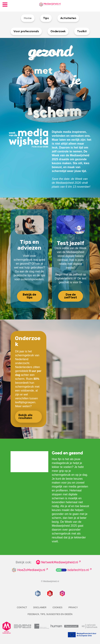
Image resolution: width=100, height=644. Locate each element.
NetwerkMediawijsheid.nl (59, 562)
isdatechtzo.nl (78, 570)
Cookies (58, 608)
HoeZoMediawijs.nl (31, 570)
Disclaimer (40, 608)
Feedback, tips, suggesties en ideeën (50, 614)
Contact (22, 608)
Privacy (73, 608)
